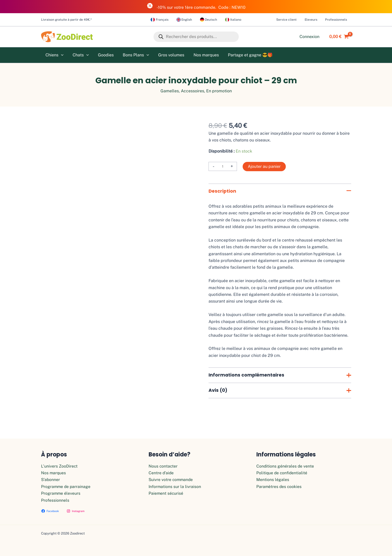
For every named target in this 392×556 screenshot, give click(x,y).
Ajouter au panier (264, 166)
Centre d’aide (161, 473)
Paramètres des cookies (279, 487)
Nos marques (54, 473)
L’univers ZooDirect (59, 466)
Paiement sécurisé (166, 493)
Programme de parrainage (66, 487)
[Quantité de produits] (223, 166)
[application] (61, 55)
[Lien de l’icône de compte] (309, 37)
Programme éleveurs (61, 493)
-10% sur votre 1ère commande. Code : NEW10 (196, 6)
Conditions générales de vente (285, 466)
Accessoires (193, 91)
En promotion (219, 91)
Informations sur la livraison (175, 487)
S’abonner (51, 480)
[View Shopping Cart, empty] (338, 37)
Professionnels (55, 500)
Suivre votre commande (171, 480)
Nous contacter (163, 466)
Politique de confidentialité (282, 473)
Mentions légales (273, 480)
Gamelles (170, 91)
